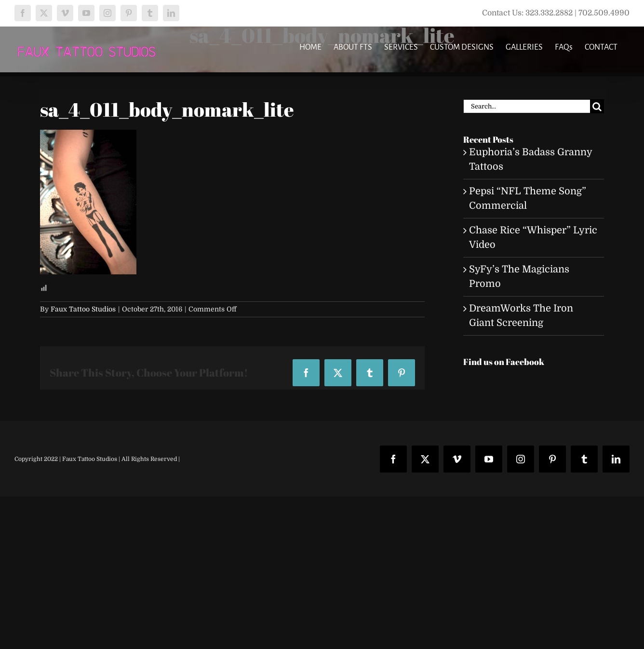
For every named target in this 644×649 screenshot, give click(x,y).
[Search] (597, 106)
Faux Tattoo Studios (83, 309)
